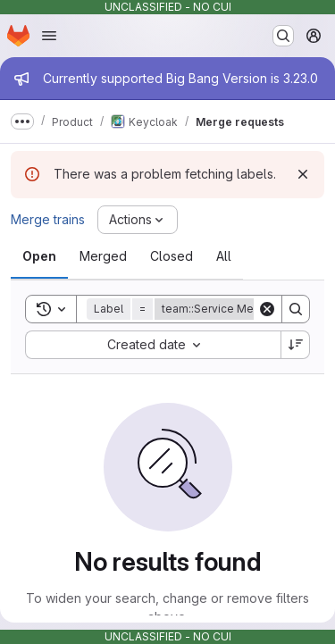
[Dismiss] (303, 174)
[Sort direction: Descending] (296, 345)
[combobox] (153, 345)
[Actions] (138, 220)
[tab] (39, 256)
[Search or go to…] (283, 36)
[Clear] (267, 309)
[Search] (296, 309)
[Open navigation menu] (49, 36)
